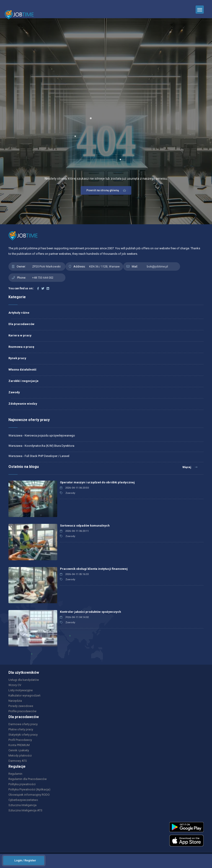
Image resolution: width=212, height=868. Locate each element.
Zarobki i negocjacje (23, 381)
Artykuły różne (19, 313)
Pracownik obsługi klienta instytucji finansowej (94, 569)
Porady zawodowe (21, 706)
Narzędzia (15, 701)
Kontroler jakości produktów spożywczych (90, 612)
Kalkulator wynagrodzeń (24, 695)
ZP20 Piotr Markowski (46, 266)
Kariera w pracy (20, 335)
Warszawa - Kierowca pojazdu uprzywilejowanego (42, 435)
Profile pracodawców (22, 711)
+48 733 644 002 (43, 278)
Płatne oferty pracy (21, 729)
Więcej (190, 467)
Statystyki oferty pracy (23, 735)
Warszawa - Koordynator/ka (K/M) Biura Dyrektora (41, 446)
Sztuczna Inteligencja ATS (25, 810)
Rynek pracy (17, 358)
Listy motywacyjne (21, 690)
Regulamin (15, 774)
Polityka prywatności (22, 784)
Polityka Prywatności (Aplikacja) (29, 789)
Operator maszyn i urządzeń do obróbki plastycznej (97, 482)
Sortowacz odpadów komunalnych (85, 526)
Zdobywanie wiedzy (23, 404)
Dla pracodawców (21, 324)
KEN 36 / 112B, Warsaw (104, 266)
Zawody (14, 392)
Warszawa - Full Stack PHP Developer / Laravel (39, 456)
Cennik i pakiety (19, 750)
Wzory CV (15, 685)
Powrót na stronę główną (107, 190)
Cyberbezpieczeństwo (23, 800)
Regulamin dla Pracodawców (28, 779)
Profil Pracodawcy (20, 740)
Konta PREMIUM (19, 745)
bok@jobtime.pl (157, 266)
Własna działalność (22, 370)
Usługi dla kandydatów (24, 680)
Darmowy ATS (18, 761)
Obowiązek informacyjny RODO (29, 795)
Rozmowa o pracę (21, 347)
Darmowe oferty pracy (23, 724)
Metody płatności (20, 756)
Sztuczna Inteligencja (22, 805)
